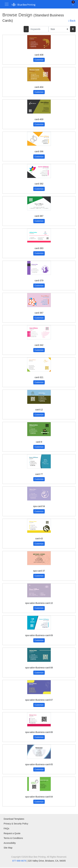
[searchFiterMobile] (26, 29)
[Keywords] (39, 29)
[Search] (73, 29)
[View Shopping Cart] (73, 4)
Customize (39, 60)
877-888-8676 (19, 861)
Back (72, 21)
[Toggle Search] (67, 4)
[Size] (59, 29)
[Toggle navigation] (7, 4)
